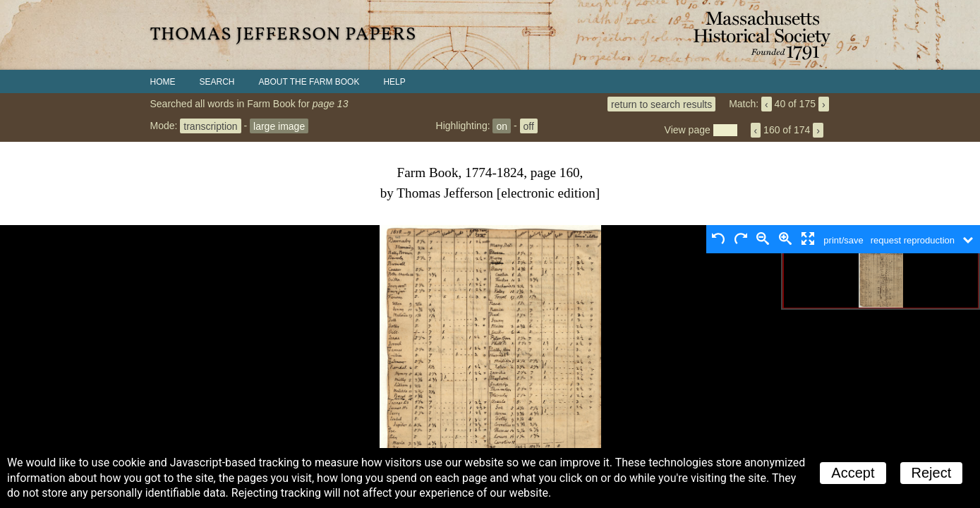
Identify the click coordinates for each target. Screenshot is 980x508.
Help (394, 82)
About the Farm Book (309, 82)
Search (217, 82)
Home (163, 82)
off (529, 126)
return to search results (661, 104)
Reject (932, 473)
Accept (853, 473)
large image (279, 126)
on (502, 126)
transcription (210, 126)
